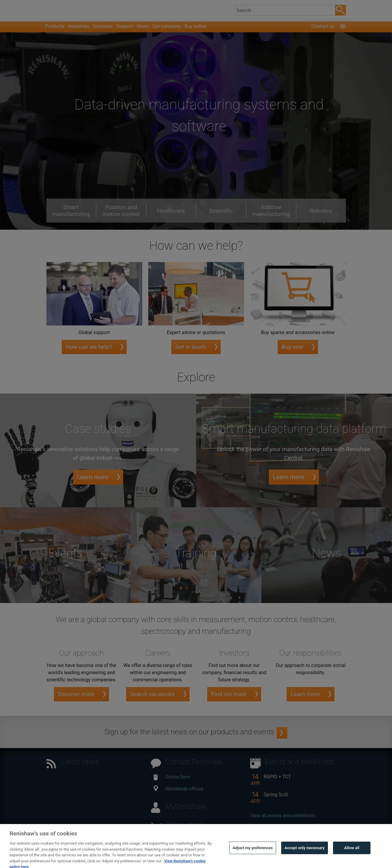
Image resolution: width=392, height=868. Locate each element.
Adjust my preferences (253, 856)
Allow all (352, 856)
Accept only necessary (305, 856)
